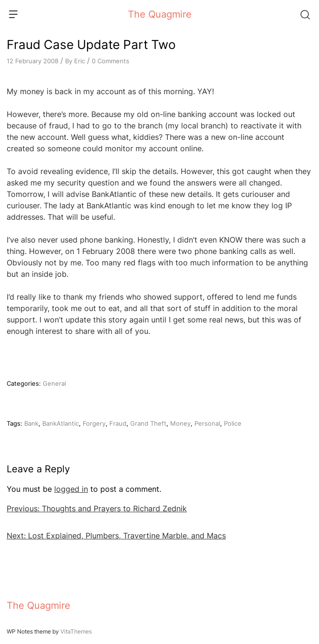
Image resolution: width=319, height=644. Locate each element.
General (54, 383)
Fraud (118, 423)
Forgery (94, 423)
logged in (71, 489)
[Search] (305, 14)
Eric (80, 61)
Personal (207, 423)
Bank (31, 423)
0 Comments (111, 61)
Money (180, 423)
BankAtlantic (61, 423)
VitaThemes (76, 631)
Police (233, 423)
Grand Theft (148, 423)
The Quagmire (160, 14)
